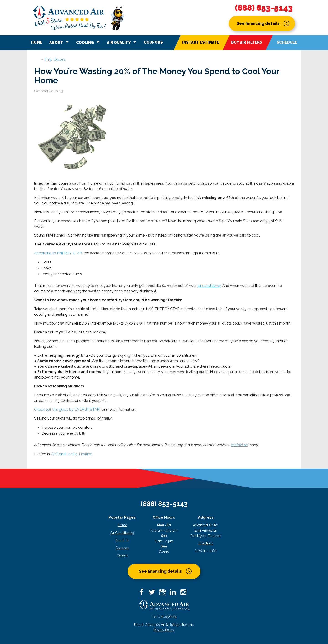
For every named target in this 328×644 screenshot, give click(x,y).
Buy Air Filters (247, 42)
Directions (206, 543)
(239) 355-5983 (206, 551)
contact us (239, 445)
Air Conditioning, (65, 454)
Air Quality (122, 42)
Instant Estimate (201, 42)
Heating (86, 454)
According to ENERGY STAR (58, 253)
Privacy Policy (164, 630)
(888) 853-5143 (264, 8)
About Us (122, 540)
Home (37, 42)
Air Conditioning (122, 533)
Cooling (88, 42)
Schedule (287, 42)
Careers (122, 555)
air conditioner (209, 286)
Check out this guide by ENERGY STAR (67, 409)
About (60, 42)
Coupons (153, 42)
